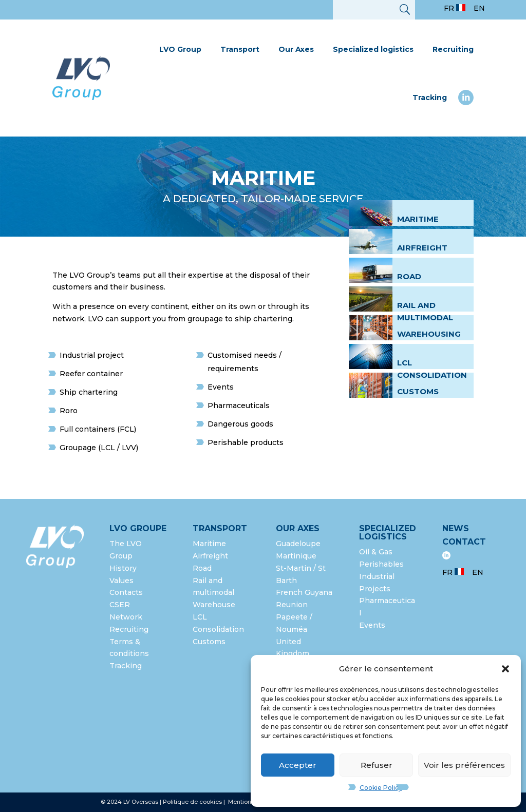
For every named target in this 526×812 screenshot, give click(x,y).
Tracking (430, 98)
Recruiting (453, 49)
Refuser (377, 765)
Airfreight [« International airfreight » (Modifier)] (422, 248)
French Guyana (304, 592)
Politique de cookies (192, 802)
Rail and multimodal (425, 311)
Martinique (296, 556)
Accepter (298, 765)
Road (409, 276)
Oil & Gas (376, 552)
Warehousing (429, 334)
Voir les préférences (464, 765)
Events (372, 625)
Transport (240, 49)
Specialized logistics (373, 49)
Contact (464, 542)
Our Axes (296, 49)
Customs (418, 391)
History (123, 568)
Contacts (126, 592)
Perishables (381, 564)
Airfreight (210, 556)
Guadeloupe (298, 544)
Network (126, 617)
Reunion (292, 605)
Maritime (418, 219)
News (456, 528)
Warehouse (214, 605)
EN (479, 8)
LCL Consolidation (432, 369)
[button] (505, 669)
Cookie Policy (381, 788)
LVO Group (180, 49)
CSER (120, 605)
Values (121, 581)
